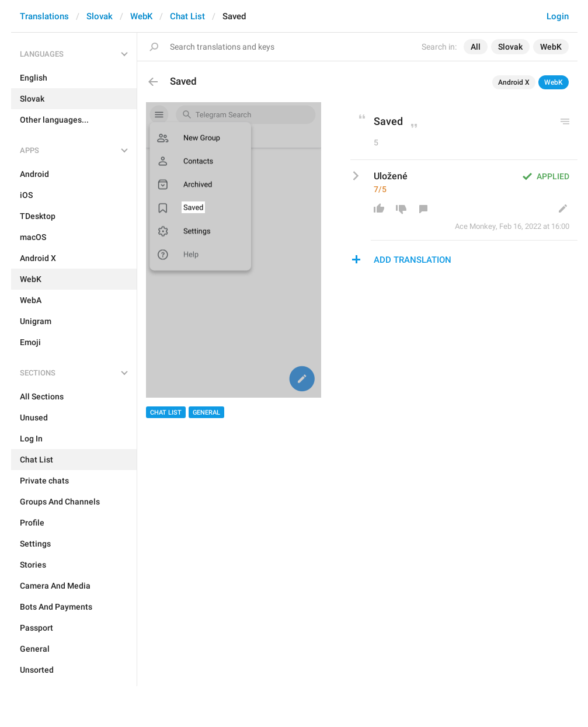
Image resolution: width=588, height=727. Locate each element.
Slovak (100, 16)
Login (558, 16)
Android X (514, 82)
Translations (44, 16)
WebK (141, 16)
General (206, 413)
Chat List (187, 16)
